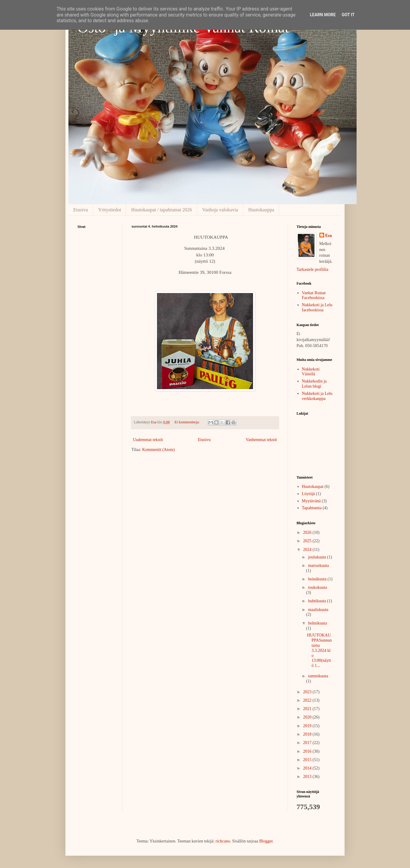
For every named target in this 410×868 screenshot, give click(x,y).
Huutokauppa (261, 210)
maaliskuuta (318, 610)
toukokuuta (317, 587)
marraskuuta (318, 566)
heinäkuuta (318, 579)
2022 (308, 700)
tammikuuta (318, 676)
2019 (308, 726)
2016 (308, 751)
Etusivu (81, 210)
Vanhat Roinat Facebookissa (314, 295)
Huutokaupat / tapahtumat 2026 (161, 210)
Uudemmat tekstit (148, 440)
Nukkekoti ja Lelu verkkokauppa (317, 396)
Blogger (266, 841)
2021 (308, 709)
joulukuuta (317, 557)
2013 (308, 777)
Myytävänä (311, 501)
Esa (329, 236)
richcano (223, 841)
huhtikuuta (317, 601)
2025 (308, 541)
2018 (308, 734)
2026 (308, 532)
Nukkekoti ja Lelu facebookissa (317, 307)
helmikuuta (317, 623)
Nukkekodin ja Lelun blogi (314, 384)
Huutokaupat (313, 487)
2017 (308, 743)
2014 (308, 768)
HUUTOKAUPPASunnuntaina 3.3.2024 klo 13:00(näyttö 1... (319, 650)
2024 (308, 550)
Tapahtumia (312, 508)
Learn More (323, 15)
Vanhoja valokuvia (220, 210)
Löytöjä (309, 494)
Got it (348, 15)
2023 (308, 692)
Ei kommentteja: (187, 422)
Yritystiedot (110, 210)
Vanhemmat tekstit (261, 440)
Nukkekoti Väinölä (311, 372)
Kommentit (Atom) (159, 450)
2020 (308, 717)
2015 (308, 760)
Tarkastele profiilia (312, 269)
